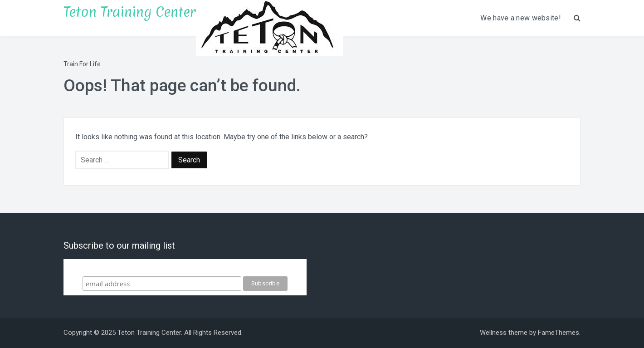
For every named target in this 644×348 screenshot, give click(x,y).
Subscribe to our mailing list (185, 267)
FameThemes (559, 333)
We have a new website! (521, 18)
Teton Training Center (130, 12)
